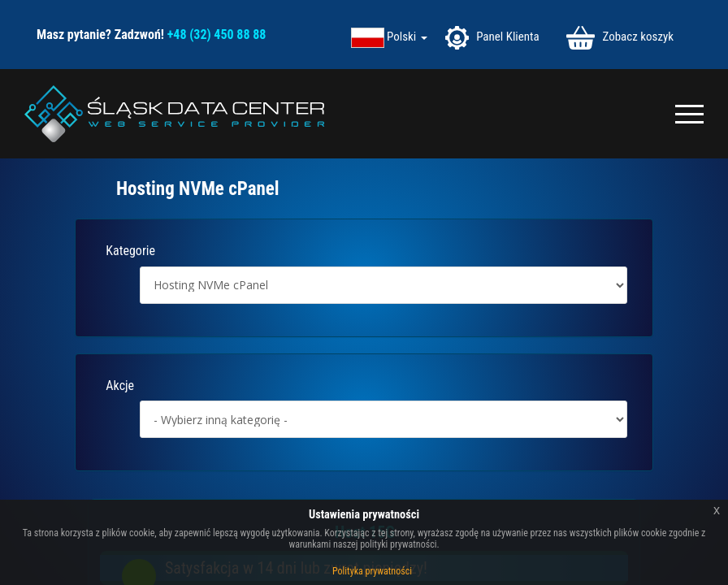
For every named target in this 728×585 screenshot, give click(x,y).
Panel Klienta (492, 38)
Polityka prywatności (372, 571)
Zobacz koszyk (620, 38)
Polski (407, 37)
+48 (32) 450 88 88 (217, 35)
